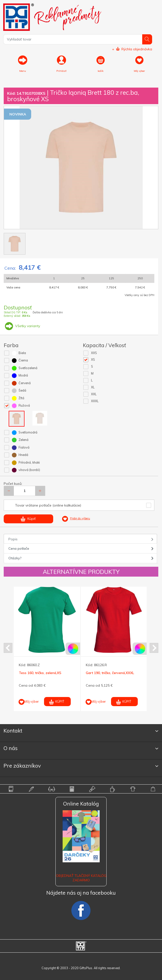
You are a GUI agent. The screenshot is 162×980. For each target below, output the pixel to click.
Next (154, 648)
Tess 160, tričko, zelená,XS (40, 673)
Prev (8, 648)
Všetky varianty (22, 326)
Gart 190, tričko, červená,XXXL (110, 673)
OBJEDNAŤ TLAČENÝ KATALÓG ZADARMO (81, 878)
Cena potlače (19, 548)
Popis (13, 539)
